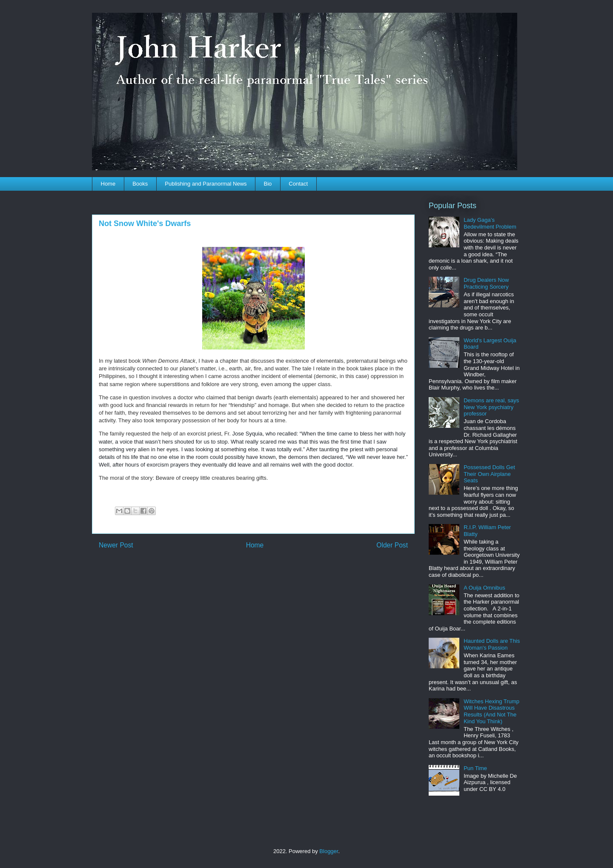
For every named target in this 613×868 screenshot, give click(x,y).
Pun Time (475, 768)
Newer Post (116, 545)
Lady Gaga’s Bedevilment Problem (490, 223)
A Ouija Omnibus (484, 588)
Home (108, 184)
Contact (298, 184)
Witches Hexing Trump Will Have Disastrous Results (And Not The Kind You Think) (491, 711)
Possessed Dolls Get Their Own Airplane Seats (489, 474)
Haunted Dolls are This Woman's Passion (492, 644)
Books (140, 184)
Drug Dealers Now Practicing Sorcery (486, 283)
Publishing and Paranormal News (206, 184)
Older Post (392, 545)
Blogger (329, 851)
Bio (268, 184)
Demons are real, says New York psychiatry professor (491, 407)
